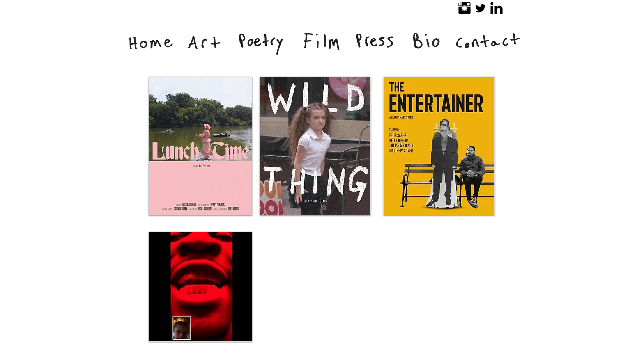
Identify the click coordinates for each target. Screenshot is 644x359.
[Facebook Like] (424, 355)
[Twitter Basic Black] (481, 8)
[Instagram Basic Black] (465, 8)
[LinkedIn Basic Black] (497, 8)
